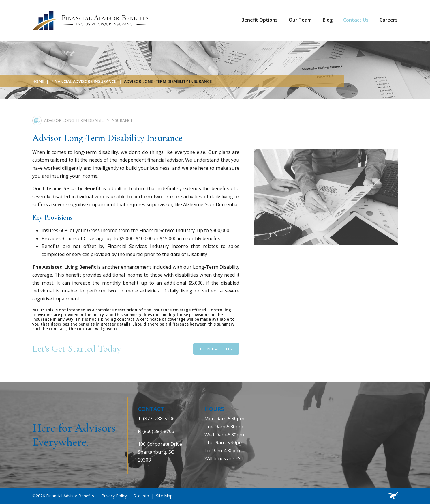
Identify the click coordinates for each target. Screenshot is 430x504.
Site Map (164, 496)
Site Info (141, 496)
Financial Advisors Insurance (84, 81)
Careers (389, 20)
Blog (327, 20)
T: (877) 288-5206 (156, 419)
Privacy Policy (114, 496)
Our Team (300, 20)
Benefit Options (259, 20)
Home (38, 81)
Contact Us (356, 20)
